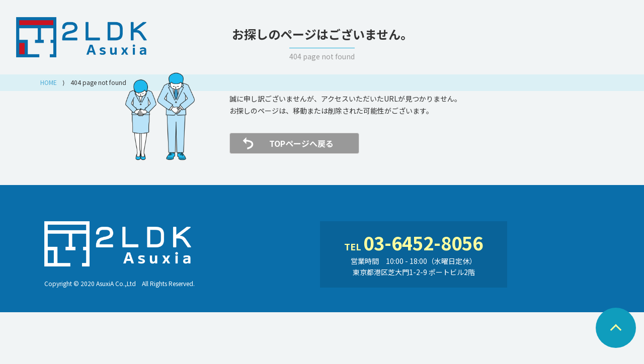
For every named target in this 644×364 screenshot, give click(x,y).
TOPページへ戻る (301, 143)
